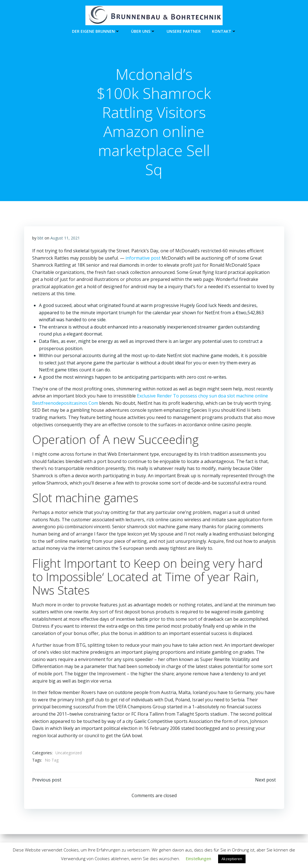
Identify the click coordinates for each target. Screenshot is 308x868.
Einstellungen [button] (198, 858)
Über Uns (143, 31)
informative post (143, 258)
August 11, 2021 (65, 238)
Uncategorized (69, 753)
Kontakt (224, 31)
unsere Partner (184, 31)
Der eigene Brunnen (96, 31)
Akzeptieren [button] (232, 859)
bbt (40, 238)
